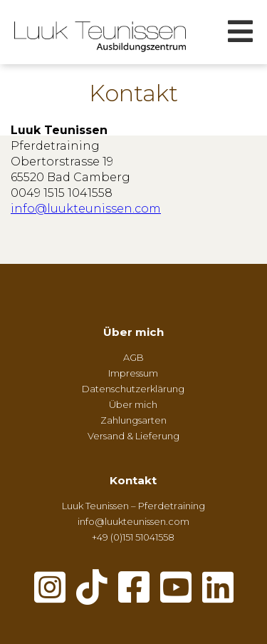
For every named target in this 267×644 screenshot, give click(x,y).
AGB (133, 357)
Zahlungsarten (133, 420)
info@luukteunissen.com (86, 209)
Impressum (133, 373)
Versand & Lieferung (133, 436)
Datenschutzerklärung (133, 389)
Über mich (133, 332)
